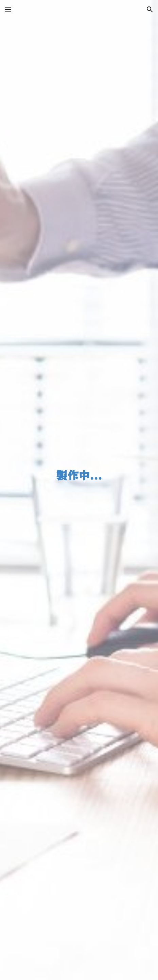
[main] (79, 490)
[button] (8, 9)
